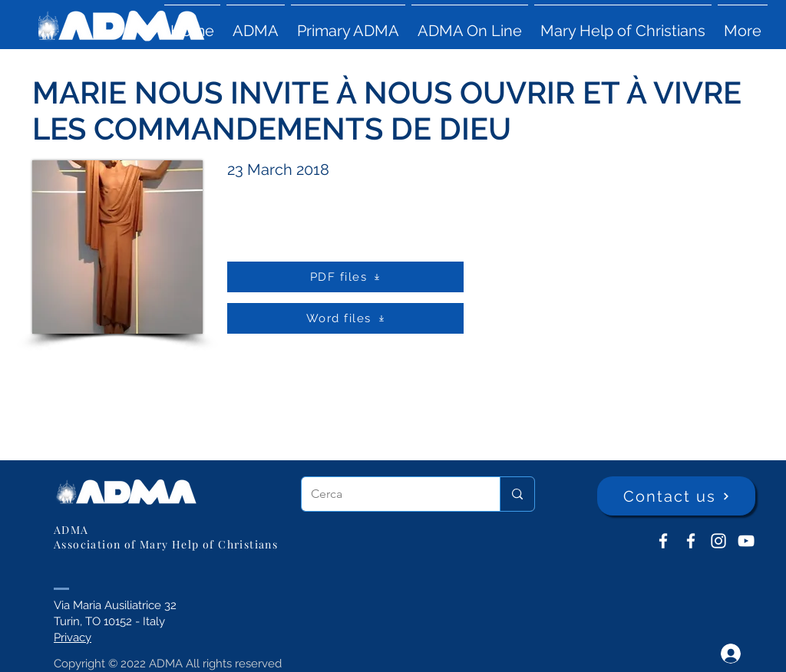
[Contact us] (676, 496)
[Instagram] (718, 541)
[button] (256, 24)
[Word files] (345, 318)
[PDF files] (345, 277)
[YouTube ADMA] (746, 541)
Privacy (73, 637)
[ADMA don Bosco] (663, 541)
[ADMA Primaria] (691, 541)
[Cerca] (389, 494)
